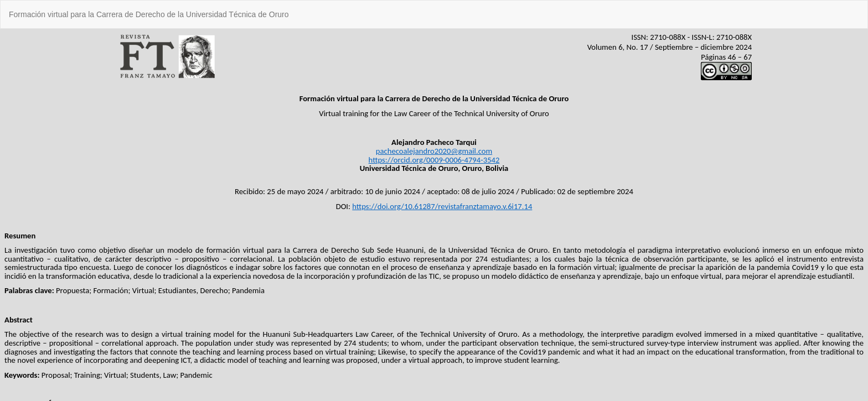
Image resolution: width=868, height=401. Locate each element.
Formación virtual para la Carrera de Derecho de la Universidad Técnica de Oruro (149, 14)
